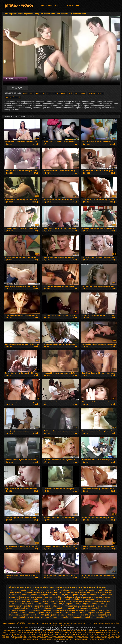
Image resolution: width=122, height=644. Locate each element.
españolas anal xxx (89, 606)
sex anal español (102, 610)
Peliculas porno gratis (87, 634)
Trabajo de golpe (96, 93)
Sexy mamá (80, 93)
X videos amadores (64, 625)
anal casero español (32, 592)
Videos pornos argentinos (87, 633)
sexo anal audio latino (18, 613)
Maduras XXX (75, 631)
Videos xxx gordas (112, 634)
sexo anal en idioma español (83, 613)
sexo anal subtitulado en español (94, 615)
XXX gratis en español (103, 633)
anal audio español (87, 590)
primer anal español (67, 610)
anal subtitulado (59, 599)
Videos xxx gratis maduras (86, 636)
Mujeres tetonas (36, 631)
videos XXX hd (83, 638)
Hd (70, 93)
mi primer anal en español (52, 608)
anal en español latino (74, 595)
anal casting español (62, 592)
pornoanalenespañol (17, 610)
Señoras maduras (41, 640)
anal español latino (56, 597)
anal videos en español (95, 599)
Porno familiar (99, 640)
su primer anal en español (80, 617)
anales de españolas (64, 601)
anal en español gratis (40, 595)
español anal (38, 606)
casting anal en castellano (52, 604)
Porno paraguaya (71, 633)
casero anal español (102, 601)
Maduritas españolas (88, 631)
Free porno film (72, 623)
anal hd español (15, 599)
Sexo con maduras (60, 638)
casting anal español (71, 604)
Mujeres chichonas (95, 638)
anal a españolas (34, 590)
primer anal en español (50, 610)
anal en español (24, 595)
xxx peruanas (76, 640)
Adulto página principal (52, 6)
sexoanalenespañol (61, 617)
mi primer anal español (71, 608)
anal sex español (46, 599)
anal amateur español (70, 590)
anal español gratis (41, 597)
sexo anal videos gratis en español (39, 617)
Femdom (40, 93)
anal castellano (47, 592)
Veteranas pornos (108, 638)
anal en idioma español (92, 595)
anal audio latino (101, 590)
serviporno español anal (85, 610)
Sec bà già (40, 623)
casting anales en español (90, 604)
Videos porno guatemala (14, 638)
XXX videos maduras (56, 636)
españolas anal (75, 606)
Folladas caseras (101, 631)
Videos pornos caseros (30, 638)
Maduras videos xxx (19, 634)
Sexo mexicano (100, 634)
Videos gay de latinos (63, 631)
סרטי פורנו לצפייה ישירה (85, 623)
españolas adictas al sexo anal (56, 606)
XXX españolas (31, 634)
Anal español (7, 4)
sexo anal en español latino (38, 613)
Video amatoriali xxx (100, 623)
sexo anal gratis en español (25, 615)
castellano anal (15, 604)
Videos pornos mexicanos (56, 633)
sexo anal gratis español (46, 615)
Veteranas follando (48, 631)
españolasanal (19, 608)
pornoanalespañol (33, 610)
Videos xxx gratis (102, 636)
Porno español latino (46, 638)
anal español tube (71, 597)
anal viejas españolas (30, 601)
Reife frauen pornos (51, 623)
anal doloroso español (95, 592)
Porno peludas (112, 631)
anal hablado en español (102, 597)
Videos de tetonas (70, 636)
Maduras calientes (88, 640)
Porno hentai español (19, 636)
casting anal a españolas (31, 604)
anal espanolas (85, 597)
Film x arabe (62, 623)
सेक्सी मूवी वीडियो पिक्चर (20, 623)
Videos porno (7, 636)
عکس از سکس (8, 623)
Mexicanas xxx (59, 634)
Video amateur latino (10, 633)
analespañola (88, 601)
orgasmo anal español (90, 608)
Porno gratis (32, 636)
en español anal (13, 97)
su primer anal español (100, 617)
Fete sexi (110, 623)
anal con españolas (78, 592)
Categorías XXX (72, 6)
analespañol (77, 601)
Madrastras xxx (72, 638)
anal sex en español (30, 599)
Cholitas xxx (22, 633)
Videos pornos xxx (28, 640)
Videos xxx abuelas (11, 631)
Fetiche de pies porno (56, 93)
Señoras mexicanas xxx (45, 634)
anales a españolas (47, 601)
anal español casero (24, 597)
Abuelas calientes (24, 631)
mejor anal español (33, 608)
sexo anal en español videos (60, 613)
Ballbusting (28, 93)
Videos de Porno (42, 636)
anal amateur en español (51, 590)
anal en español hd (57, 595)
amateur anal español (18, 590)
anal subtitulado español (76, 599)
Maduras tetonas (53, 640)
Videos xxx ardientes (72, 634)
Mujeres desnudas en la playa (37, 633)
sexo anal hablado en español (68, 615)
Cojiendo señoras (65, 640)
